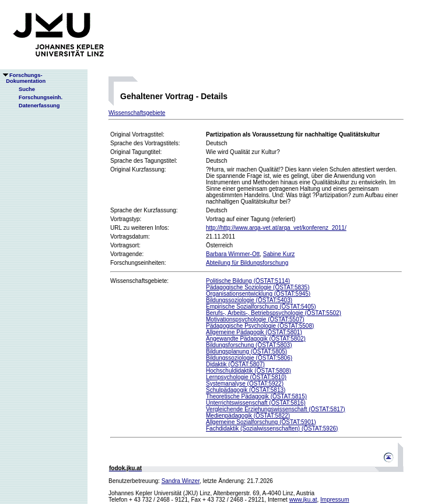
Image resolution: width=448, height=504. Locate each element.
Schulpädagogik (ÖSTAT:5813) (246, 390)
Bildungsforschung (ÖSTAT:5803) (249, 345)
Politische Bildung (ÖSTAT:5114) (248, 281)
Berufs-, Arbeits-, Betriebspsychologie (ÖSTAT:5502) (274, 313)
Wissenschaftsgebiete (137, 113)
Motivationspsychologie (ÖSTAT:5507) (255, 319)
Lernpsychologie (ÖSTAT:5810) (246, 377)
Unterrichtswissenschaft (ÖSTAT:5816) (256, 403)
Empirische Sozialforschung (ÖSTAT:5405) (261, 307)
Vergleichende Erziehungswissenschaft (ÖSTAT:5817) (276, 409)
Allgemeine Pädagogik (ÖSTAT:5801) (254, 332)
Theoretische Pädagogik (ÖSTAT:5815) (256, 396)
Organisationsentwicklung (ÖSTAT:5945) (258, 294)
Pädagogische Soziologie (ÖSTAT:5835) (258, 287)
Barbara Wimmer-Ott (233, 254)
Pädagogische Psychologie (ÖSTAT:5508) (260, 326)
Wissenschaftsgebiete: (139, 281)
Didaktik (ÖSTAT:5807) (235, 364)
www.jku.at (303, 500)
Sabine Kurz (279, 254)
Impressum (335, 500)
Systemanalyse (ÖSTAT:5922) (245, 384)
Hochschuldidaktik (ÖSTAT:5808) (249, 371)
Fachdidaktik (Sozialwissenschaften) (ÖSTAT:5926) (272, 428)
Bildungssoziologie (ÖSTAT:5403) (249, 300)
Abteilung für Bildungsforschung (247, 263)
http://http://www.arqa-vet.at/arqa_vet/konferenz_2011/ (276, 228)
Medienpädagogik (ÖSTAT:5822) (248, 416)
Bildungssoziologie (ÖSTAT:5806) (249, 358)
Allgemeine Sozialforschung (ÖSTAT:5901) (261, 422)
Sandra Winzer (181, 481)
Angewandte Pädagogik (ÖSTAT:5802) (256, 339)
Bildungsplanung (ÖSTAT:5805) (246, 351)
